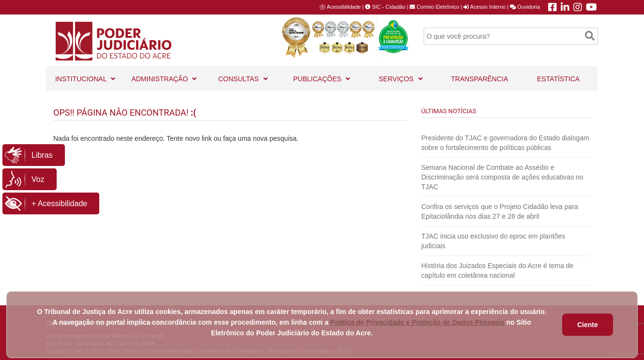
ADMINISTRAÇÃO (164, 75)
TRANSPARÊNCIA (479, 79)
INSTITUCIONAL (85, 75)
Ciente (588, 325)
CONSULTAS (243, 75)
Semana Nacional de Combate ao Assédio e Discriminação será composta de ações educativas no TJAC (502, 177)
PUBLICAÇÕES (322, 75)
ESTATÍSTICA (558, 79)
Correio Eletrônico (434, 7)
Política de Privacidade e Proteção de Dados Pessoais (417, 322)
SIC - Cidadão (385, 7)
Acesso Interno (484, 7)
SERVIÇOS (401, 75)
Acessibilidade (344, 7)
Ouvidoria (525, 7)
